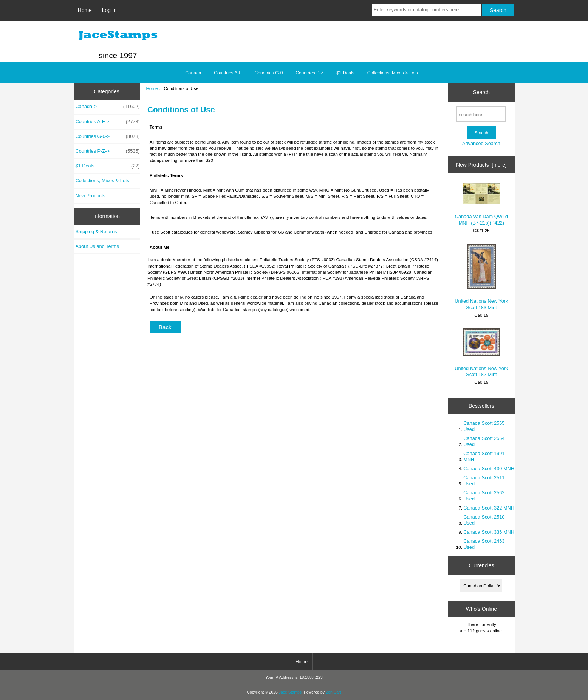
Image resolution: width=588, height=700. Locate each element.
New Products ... (93, 196)
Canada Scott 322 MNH (489, 508)
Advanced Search (481, 143)
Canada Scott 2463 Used (484, 544)
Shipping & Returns (96, 232)
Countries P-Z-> (108, 151)
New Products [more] (481, 165)
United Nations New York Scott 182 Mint (481, 353)
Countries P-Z (309, 73)
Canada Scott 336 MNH (489, 532)
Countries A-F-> (108, 122)
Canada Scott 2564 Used (484, 441)
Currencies (481, 565)
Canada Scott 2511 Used (484, 481)
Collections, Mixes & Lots (393, 73)
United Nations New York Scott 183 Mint (481, 277)
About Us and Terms (97, 246)
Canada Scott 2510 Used (484, 520)
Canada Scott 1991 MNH (484, 456)
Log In (109, 10)
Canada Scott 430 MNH (489, 468)
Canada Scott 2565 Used (484, 426)
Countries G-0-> (108, 136)
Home (85, 10)
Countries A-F (228, 73)
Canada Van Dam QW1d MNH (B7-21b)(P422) (481, 204)
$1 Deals (345, 73)
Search (481, 92)
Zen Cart (333, 692)
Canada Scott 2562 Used (484, 496)
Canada (193, 73)
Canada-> (108, 107)
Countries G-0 (269, 73)
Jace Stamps (290, 692)
